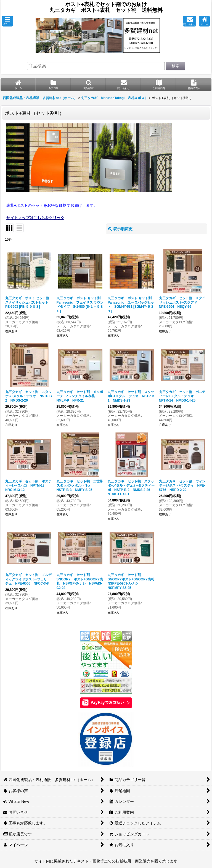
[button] (7, 21)
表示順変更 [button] (120, 229)
